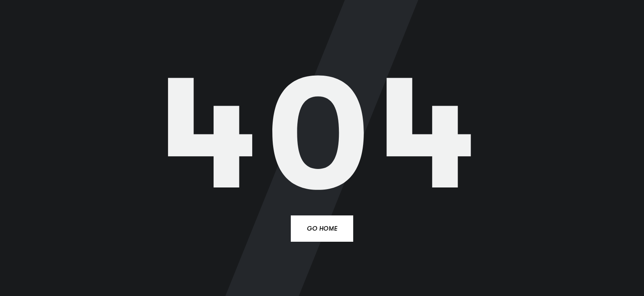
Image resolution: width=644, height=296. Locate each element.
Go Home (322, 229)
